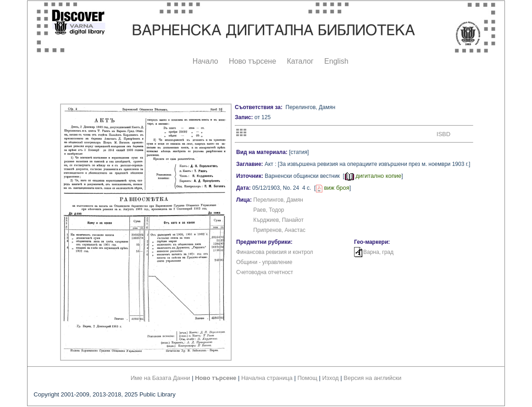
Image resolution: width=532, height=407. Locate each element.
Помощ (307, 378)
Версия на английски (372, 378)
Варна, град (378, 252)
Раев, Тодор (269, 210)
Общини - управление (264, 262)
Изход (331, 378)
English (336, 61)
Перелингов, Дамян (278, 200)
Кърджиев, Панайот (278, 220)
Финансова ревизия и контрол (275, 252)
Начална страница (267, 378)
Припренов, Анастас (279, 230)
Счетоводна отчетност (265, 272)
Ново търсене (252, 61)
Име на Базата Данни (161, 378)
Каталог (300, 61)
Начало (205, 61)
